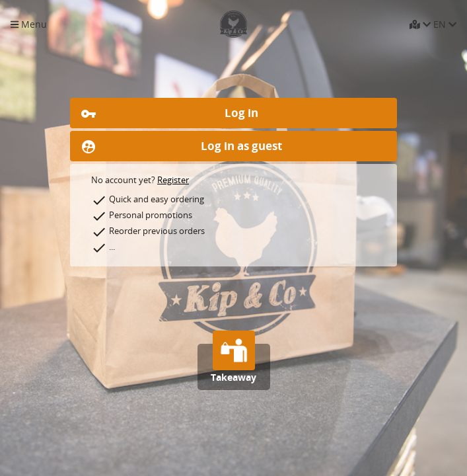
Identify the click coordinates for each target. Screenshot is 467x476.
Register (173, 180)
